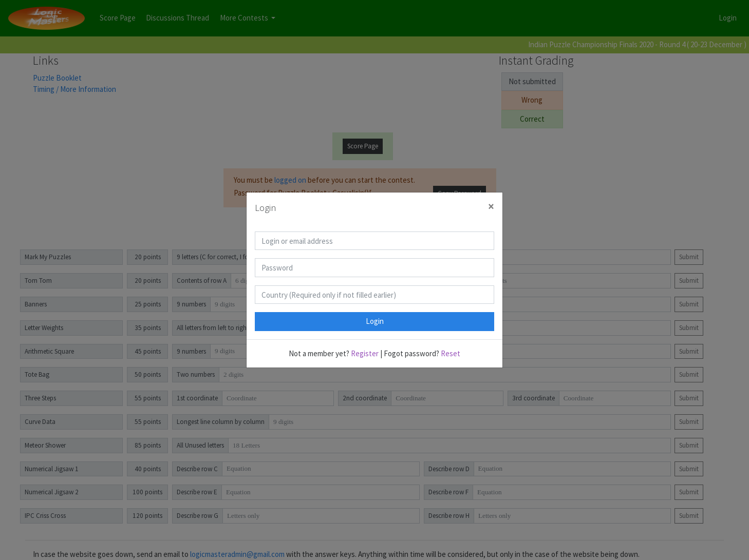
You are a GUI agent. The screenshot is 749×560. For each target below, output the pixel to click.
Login (375, 321)
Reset (451, 353)
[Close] (491, 207)
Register (365, 353)
